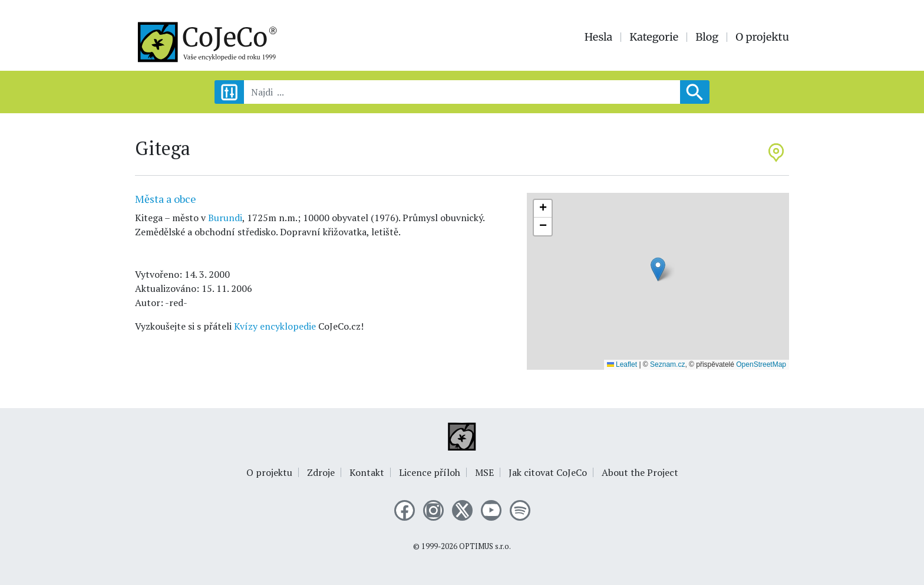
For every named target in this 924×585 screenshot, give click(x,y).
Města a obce (166, 199)
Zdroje (321, 472)
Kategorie (654, 37)
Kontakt (367, 472)
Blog (707, 37)
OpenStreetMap (761, 364)
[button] (658, 269)
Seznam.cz (667, 364)
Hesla (599, 37)
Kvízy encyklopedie (275, 326)
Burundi (225, 218)
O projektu (762, 37)
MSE (484, 472)
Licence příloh (430, 472)
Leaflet (622, 364)
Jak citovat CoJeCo (548, 472)
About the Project (640, 472)
